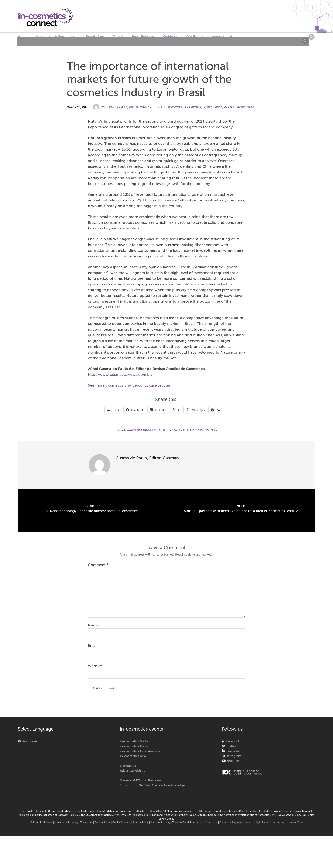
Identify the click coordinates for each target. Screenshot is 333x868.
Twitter (231, 746)
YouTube (232, 761)
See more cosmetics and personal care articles (129, 386)
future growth (169, 430)
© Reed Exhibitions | (42, 823)
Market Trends (235, 108)
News (251, 108)
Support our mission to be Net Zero (282, 823)
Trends (118, 37)
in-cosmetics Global (135, 742)
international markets (200, 430)
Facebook (232, 742)
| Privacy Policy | (141, 823)
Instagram (233, 756)
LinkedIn (232, 751)
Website (95, 666)
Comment (98, 565)
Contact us (128, 766)
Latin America (212, 108)
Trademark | (87, 823)
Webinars (170, 37)
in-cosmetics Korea (134, 746)
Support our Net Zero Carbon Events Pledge (152, 785)
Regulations (95, 37)
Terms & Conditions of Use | (189, 823)
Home (23, 37)
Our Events (195, 37)
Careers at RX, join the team (140, 781)
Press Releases (143, 37)
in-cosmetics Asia (133, 756)
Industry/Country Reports (181, 108)
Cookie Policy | (103, 823)
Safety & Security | (161, 823)
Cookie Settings (121, 823)
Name (93, 625)
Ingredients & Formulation (57, 37)
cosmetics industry (142, 430)
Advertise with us (225, 37)
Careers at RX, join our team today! (240, 823)
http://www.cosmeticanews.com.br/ (120, 375)
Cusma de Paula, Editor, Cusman (128, 108)
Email (93, 646)
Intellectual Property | (67, 823)
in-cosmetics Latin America (140, 751)
